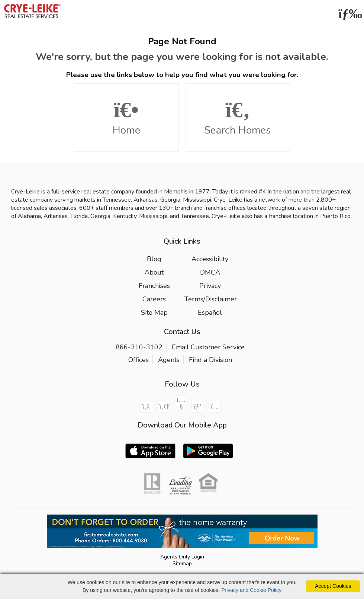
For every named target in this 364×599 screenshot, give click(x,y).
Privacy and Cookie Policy (251, 590)
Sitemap (182, 563)
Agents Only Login (182, 557)
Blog (154, 259)
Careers (154, 299)
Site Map (154, 313)
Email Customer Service (208, 347)
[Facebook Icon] (146, 407)
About (154, 272)
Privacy (210, 286)
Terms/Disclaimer (211, 299)
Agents (169, 360)
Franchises (154, 286)
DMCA (210, 272)
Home (126, 118)
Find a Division (210, 360)
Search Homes (238, 118)
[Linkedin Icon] (163, 407)
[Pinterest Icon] (197, 407)
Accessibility (210, 259)
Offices (138, 360)
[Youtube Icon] (180, 401)
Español (210, 313)
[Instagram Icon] (215, 407)
